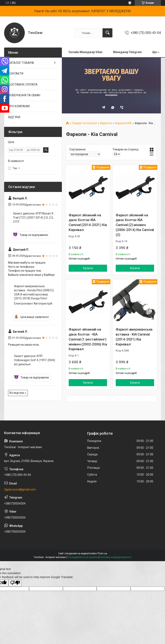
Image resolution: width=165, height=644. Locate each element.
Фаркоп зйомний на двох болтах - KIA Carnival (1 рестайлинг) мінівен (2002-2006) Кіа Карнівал (88, 339)
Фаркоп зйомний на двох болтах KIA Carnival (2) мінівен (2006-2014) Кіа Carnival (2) (135, 225)
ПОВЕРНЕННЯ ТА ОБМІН (24, 95)
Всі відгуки (17, 393)
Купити (88, 268)
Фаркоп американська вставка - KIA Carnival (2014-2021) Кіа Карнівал (134, 337)
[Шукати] (107, 33)
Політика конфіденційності (116, 557)
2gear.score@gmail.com (20, 489)
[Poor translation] (15, 583)
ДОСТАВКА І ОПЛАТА (23, 85)
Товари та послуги (84, 123)
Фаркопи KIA (123, 123)
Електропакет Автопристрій (33, 304)
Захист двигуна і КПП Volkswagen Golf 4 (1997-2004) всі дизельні (35, 360)
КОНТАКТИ (16, 74)
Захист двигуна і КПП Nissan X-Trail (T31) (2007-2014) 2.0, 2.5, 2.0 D (34, 217)
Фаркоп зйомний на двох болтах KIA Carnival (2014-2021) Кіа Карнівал (88, 222)
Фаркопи (106, 123)
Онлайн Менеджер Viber (86, 52)
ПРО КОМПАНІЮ (19, 106)
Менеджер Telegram (127, 52)
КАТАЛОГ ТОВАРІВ (21, 63)
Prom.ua (102, 554)
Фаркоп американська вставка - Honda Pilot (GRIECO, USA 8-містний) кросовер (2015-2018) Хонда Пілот (34, 292)
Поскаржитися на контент (83, 557)
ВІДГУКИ (14, 117)
